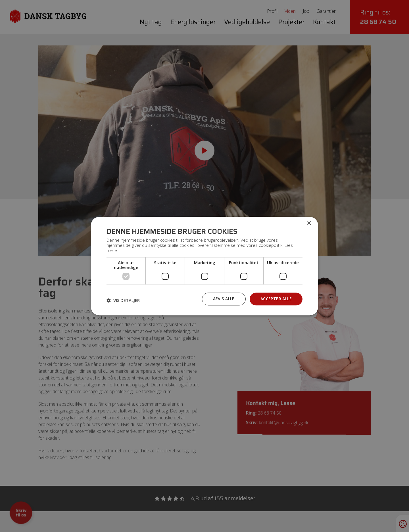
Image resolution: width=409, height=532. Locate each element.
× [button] (309, 223)
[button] (123, 301)
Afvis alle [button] (224, 299)
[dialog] (204, 266)
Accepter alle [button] (276, 299)
